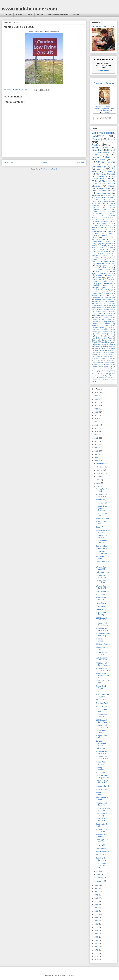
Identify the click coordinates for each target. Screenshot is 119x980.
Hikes (108, 155)
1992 (97, 921)
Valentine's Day (98, 239)
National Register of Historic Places (104, 158)
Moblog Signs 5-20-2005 (102, 648)
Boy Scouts (107, 320)
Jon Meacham (105, 112)
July (98, 480)
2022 (97, 406)
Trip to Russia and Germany (104, 272)
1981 (97, 944)
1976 (97, 956)
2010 (97, 445)
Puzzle (111, 372)
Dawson (113, 344)
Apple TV (96, 203)
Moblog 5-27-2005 (103, 519)
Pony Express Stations (104, 191)
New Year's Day (102, 271)
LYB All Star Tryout (100, 291)
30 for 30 (111, 150)
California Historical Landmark (104, 134)
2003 (97, 888)
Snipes (104, 358)
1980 (97, 947)
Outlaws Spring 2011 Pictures (104, 280)
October (100, 470)
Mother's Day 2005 (101, 794)
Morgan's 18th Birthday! (101, 836)
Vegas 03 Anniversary (108, 342)
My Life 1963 (101, 594)
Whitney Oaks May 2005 (101, 568)
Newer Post (9, 163)
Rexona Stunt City (103, 591)
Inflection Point (102, 606)
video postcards (97, 362)
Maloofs (94, 324)
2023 (97, 402)
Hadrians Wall (99, 364)
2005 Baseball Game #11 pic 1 (103, 721)
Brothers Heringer (100, 344)
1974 (97, 960)
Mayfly (94, 245)
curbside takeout (100, 255)
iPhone (99, 277)
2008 (97, 451)
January (100, 881)
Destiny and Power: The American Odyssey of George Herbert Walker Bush (104, 109)
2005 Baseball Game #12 (101, 654)
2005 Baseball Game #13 (101, 619)
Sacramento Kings (104, 193)
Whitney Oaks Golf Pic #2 (101, 582)
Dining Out (97, 150)
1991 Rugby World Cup (107, 332)
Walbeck (102, 378)
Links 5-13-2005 (102, 748)
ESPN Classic (96, 356)
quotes (100, 354)
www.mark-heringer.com (29, 9)
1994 (97, 918)
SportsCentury (107, 340)
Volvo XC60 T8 (98, 247)
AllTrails (112, 195)
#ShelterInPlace (106, 253)
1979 (97, 950)
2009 (97, 448)
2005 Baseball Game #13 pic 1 (103, 629)
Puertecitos (102, 372)
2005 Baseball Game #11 (101, 716)
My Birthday (106, 227)
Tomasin (95, 342)
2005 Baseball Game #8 (101, 830)
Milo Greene (103, 152)
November (100, 467)
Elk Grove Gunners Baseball (104, 221)
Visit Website (104, 71)
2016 (97, 425)
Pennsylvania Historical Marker (104, 284)
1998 (97, 905)
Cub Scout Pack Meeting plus (102, 547)
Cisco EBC (107, 267)
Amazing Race (110, 297)
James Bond (106, 217)
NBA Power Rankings (106, 162)
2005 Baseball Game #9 (101, 804)
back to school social (108, 316)
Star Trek (95, 330)
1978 (97, 953)
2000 (97, 898)
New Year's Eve (104, 223)
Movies (19, 15)
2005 (97, 461)
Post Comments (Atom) (49, 169)
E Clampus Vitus (107, 322)
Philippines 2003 (109, 261)
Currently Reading (104, 83)
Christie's (95, 289)
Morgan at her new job (101, 768)
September (101, 473)
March (99, 875)
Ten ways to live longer (102, 799)
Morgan (112, 186)
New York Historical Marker (103, 336)
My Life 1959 (101, 855)
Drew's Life (98, 346)
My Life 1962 (101, 700)
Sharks (94, 340)
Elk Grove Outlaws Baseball (104, 242)
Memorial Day (101, 500)
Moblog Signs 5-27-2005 (102, 523)
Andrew (101, 169)
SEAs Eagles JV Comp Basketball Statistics (104, 250)
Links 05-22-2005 (102, 609)
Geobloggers (101, 848)
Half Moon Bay (99, 307)
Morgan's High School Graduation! (101, 508)
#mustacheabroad (99, 287)
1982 (97, 940)
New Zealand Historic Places (102, 338)
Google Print (101, 527)
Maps (111, 356)
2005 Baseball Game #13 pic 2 (103, 624)
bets (97, 318)
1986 (97, 937)
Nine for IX (112, 299)
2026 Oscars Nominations (58, 15)
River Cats (98, 301)
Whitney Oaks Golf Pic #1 (101, 577)
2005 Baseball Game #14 (101, 537)
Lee (114, 160)
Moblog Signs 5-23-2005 (102, 599)
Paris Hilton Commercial (101, 552)
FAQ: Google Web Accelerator (103, 782)
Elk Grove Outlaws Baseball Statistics (104, 184)
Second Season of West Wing (103, 635)
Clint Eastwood (98, 279)
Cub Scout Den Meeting (102, 815)
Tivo (96, 360)
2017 (97, 422)
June (98, 483)
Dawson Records (110, 362)
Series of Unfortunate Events (101, 743)
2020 (97, 412)
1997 (97, 908)
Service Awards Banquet (107, 310)
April (98, 871)
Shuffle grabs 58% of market (103, 809)
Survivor (109, 293)
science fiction (98, 295)
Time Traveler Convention (101, 859)
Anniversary (110, 172)
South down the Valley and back (103, 777)
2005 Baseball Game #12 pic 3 (103, 669)
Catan (109, 231)
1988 (97, 934)
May (98, 486)
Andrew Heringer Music (104, 146)
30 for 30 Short (99, 181)
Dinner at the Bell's (101, 732)
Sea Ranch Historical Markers (104, 208)
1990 (97, 927)
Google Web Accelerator (101, 820)
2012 (97, 438)
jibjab (113, 305)
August (99, 477)
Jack (96, 348)
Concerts (95, 322)
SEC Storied (96, 358)
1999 (97, 901)
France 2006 (103, 188)
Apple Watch (111, 314)
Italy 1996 (107, 366)
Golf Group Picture (103, 572)
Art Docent (101, 199)
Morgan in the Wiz (103, 786)
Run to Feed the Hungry (102, 219)
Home (9, 15)
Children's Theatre (103, 644)
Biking (109, 277)
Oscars (110, 328)
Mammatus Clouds (100, 640)
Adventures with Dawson (103, 27)
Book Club (107, 245)
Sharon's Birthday (99, 211)
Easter (107, 237)
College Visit (97, 283)
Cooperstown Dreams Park (104, 269)
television (110, 360)
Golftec (105, 356)
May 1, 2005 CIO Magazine (102, 696)
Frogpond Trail (101, 503)
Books (29, 15)
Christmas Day (98, 233)
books (112, 139)
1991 (97, 924)
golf (104, 143)
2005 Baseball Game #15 (101, 495)
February (100, 878)
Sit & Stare (100, 691)
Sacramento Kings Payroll (103, 558)
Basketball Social (102, 852)
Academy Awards (100, 334)
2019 (97, 415)
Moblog (95, 155)
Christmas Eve (98, 225)
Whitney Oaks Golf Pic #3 (101, 587)
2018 (97, 419)
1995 (97, 914)
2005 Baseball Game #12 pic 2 (103, 664)
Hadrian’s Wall (110, 346)
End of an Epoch (102, 703)
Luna (96, 316)
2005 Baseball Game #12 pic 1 (103, 659)
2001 (97, 895)
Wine (102, 360)
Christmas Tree (106, 201)
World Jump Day (102, 789)
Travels (40, 15)
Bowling (113, 334)
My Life (104, 164)
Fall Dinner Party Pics (104, 240)
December (100, 464)
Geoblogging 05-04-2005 (102, 841)
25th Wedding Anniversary (105, 263)
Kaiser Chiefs (101, 603)
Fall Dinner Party (98, 195)
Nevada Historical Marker (105, 197)
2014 (97, 432)
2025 (97, 396)
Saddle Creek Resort (101, 687)
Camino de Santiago (106, 174)
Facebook (96, 145)
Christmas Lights (99, 257)
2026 (97, 393)
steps (110, 247)
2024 (97, 399)
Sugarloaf (106, 305)
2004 (97, 885)
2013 (97, 435)
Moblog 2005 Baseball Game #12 (103, 676)
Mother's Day (99, 229)
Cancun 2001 (109, 354)
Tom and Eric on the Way (104, 178)
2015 (97, 428)
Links (103, 348)
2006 (97, 457)
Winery (107, 380)
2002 (97, 892)
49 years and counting (101, 614)
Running (101, 176)
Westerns (112, 275)
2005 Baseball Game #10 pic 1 (103, 758)
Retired (76, 15)
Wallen (102, 314)
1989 (97, 931)
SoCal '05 (104, 374)
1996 (97, 911)
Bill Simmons (97, 275)
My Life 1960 (101, 845)
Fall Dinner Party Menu (104, 258)
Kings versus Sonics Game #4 (102, 865)
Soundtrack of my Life (104, 167)
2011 (97, 441)
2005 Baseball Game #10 (101, 752)
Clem (103, 235)
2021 (97, 409)
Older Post (80, 163)
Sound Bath (112, 358)
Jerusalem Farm (100, 299)
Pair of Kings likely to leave (103, 531)
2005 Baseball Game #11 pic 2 (103, 726)
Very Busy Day (102, 706)
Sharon (94, 374)
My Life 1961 (101, 772)
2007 (97, 454)
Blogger (71, 975)
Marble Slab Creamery (101, 763)
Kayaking (108, 289)
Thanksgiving (97, 231)
